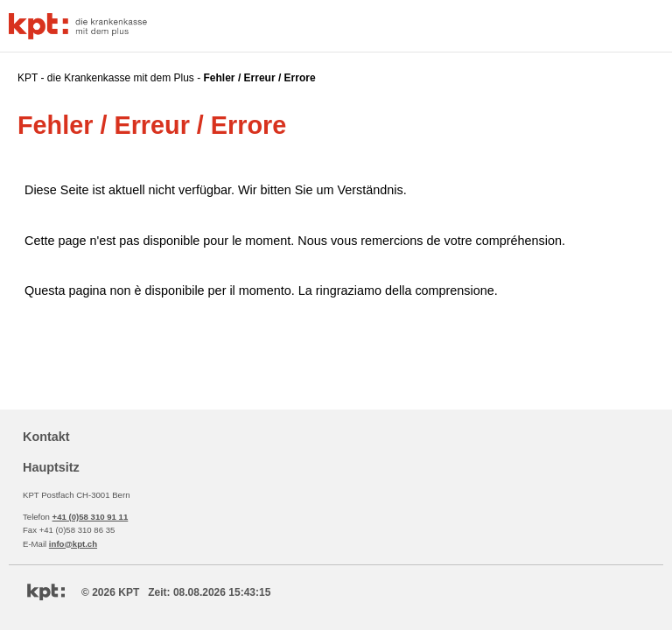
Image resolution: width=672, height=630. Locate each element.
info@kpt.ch (73, 544)
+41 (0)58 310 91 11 (91, 517)
